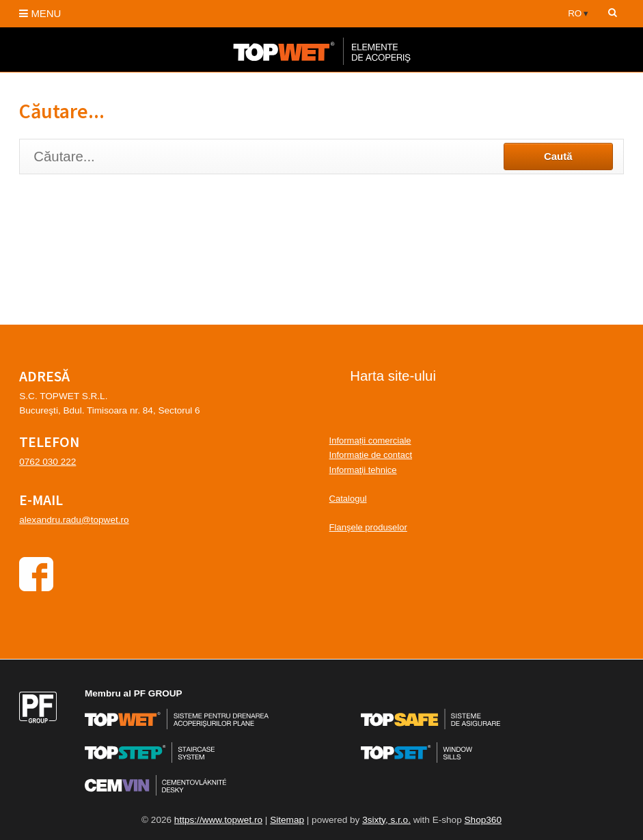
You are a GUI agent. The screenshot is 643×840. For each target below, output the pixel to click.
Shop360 (483, 820)
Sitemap (287, 820)
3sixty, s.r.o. (386, 820)
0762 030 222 (47, 462)
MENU (40, 13)
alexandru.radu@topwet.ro (74, 520)
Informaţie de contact (371, 455)
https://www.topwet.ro (218, 820)
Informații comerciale (370, 441)
